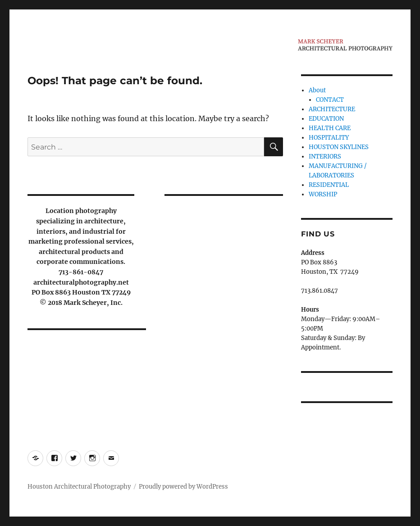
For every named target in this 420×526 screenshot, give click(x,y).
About (317, 90)
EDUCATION (326, 119)
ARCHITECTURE (332, 109)
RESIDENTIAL (329, 185)
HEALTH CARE (330, 128)
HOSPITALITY (329, 138)
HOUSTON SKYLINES (339, 147)
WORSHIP (323, 194)
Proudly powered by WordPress (183, 487)
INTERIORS (325, 156)
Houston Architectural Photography (79, 487)
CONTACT (330, 100)
